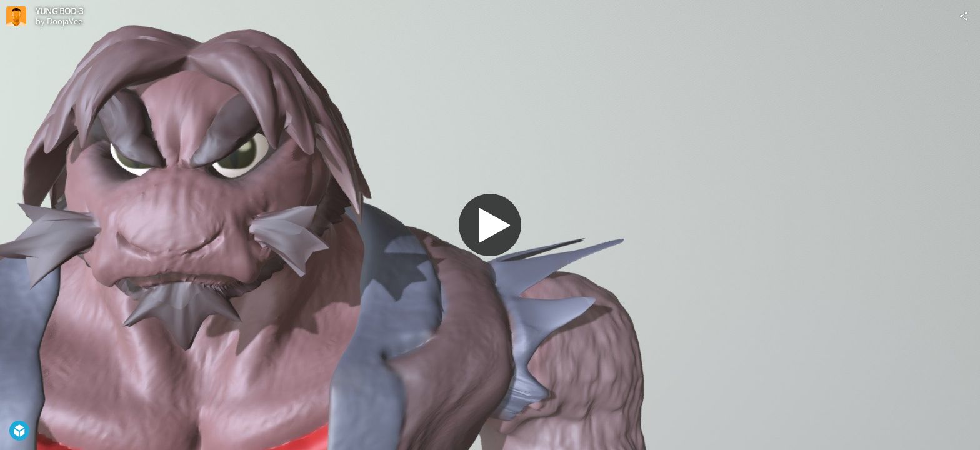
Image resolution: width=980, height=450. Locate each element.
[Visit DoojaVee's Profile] (16, 16)
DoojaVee (65, 21)
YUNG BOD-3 (59, 11)
